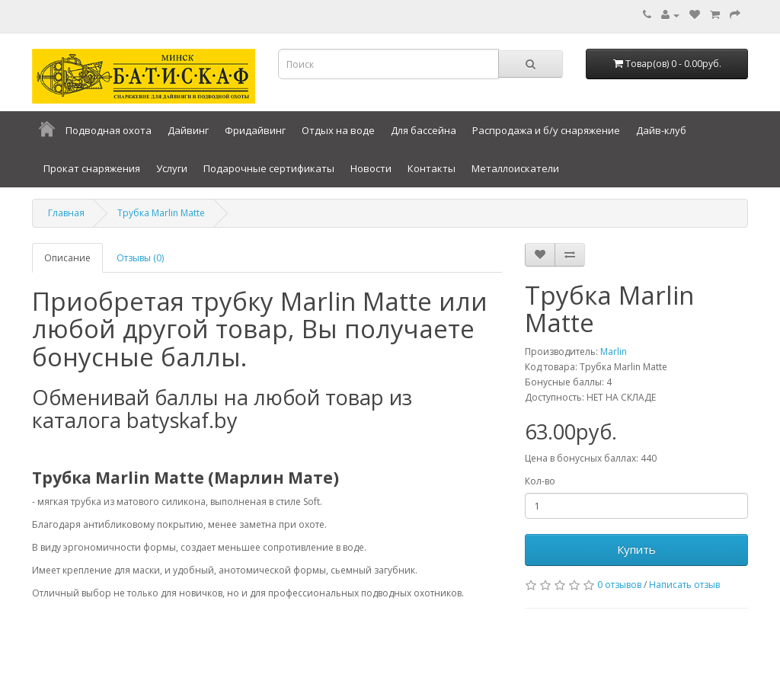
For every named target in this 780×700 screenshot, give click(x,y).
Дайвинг (188, 130)
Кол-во (540, 481)
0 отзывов (619, 585)
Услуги (172, 168)
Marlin (614, 352)
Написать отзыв (684, 585)
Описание (67, 258)
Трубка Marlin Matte (161, 213)
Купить (636, 549)
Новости (371, 168)
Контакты (432, 168)
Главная (66, 213)
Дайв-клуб (661, 130)
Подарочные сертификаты (269, 168)
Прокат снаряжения (92, 168)
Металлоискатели (515, 168)
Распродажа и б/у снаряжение (546, 130)
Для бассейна (424, 130)
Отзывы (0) (140, 258)
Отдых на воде (338, 130)
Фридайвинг (255, 130)
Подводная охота (109, 130)
